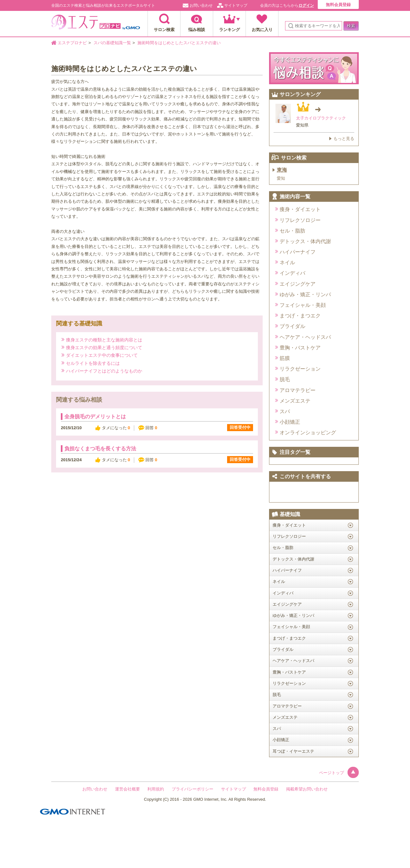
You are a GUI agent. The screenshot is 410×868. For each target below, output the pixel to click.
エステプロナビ (96, 24)
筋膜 (285, 358)
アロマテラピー (298, 390)
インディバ (292, 273)
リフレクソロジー (300, 220)
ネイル (287, 262)
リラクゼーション (300, 369)
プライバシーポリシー (193, 789)
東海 (282, 170)
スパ (285, 411)
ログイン (306, 5)
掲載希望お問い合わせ (307, 789)
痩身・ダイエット (300, 209)
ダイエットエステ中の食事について (102, 355)
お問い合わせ (201, 5)
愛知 (281, 178)
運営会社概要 (127, 789)
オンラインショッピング (308, 433)
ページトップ (339, 773)
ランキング (230, 30)
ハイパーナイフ (298, 252)
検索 (351, 26)
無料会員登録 (338, 5)
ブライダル (292, 326)
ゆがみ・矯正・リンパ (305, 295)
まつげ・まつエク (300, 316)
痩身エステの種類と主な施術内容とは (104, 340)
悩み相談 (197, 30)
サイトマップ (236, 5)
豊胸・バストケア (300, 348)
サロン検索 (164, 30)
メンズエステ (295, 401)
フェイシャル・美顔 (303, 305)
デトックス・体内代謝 (305, 241)
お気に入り (262, 30)
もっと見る (344, 139)
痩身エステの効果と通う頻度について (104, 347)
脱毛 (285, 379)
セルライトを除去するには (93, 363)
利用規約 (156, 789)
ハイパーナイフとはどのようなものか (104, 371)
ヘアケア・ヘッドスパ (305, 337)
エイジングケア (298, 284)
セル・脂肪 (292, 231)
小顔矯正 (290, 422)
